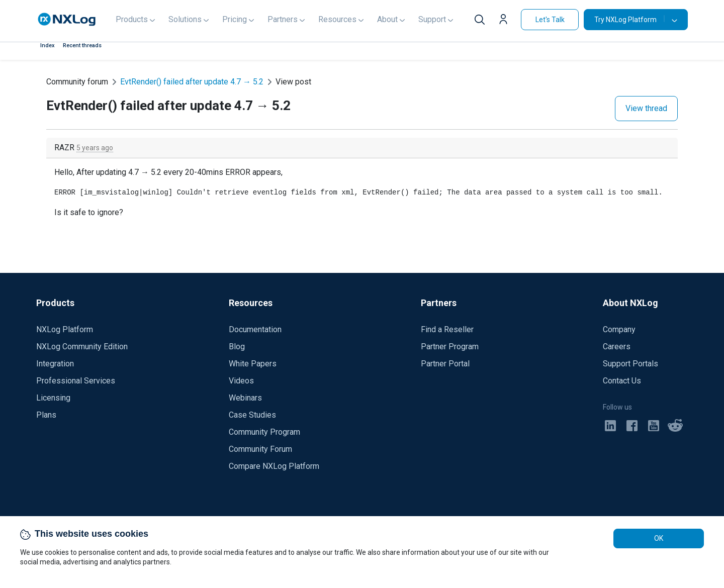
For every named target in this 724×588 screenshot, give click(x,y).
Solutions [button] (185, 19)
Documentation (255, 329)
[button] (506, 21)
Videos (241, 381)
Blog (237, 347)
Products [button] (132, 19)
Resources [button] (337, 19)
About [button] (387, 19)
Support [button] (432, 19)
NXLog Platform (65, 329)
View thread (646, 108)
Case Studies (252, 415)
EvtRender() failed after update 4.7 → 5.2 (192, 82)
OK (659, 538)
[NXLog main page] (67, 19)
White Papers (253, 364)
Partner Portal (445, 364)
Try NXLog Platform (629, 19)
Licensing (53, 398)
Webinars (245, 398)
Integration (55, 364)
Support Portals (630, 364)
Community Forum (260, 449)
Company (619, 329)
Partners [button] (283, 19)
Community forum (77, 82)
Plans (46, 415)
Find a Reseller (447, 329)
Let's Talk (550, 20)
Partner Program (450, 347)
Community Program (264, 432)
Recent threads (82, 45)
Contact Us (622, 381)
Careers (617, 347)
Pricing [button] (235, 19)
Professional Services (76, 381)
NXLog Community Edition (82, 347)
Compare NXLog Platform (274, 466)
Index (48, 45)
